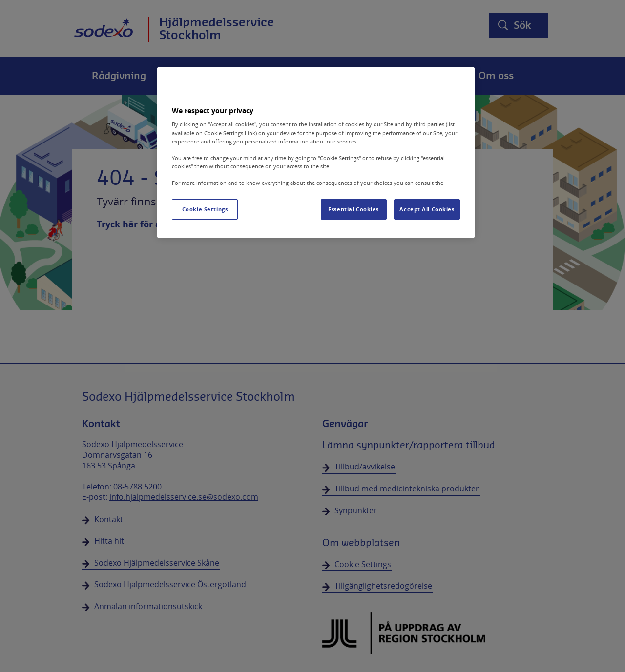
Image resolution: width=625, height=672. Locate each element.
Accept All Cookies (427, 209)
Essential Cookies (354, 209)
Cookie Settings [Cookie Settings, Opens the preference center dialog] (205, 209)
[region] (316, 153)
